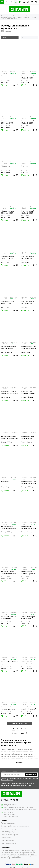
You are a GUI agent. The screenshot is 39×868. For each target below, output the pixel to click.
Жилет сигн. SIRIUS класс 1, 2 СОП (8, 302)
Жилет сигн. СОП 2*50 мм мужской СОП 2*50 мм (10, 392)
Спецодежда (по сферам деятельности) (15, 826)
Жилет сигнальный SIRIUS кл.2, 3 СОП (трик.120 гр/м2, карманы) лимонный (8, 122)
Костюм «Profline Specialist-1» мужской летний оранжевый (28, 708)
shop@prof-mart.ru (10, 805)
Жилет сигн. (5, 76)
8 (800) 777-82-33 (10, 800)
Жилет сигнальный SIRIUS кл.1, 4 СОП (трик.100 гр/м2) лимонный (8, 212)
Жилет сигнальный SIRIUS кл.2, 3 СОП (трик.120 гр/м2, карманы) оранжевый (28, 212)
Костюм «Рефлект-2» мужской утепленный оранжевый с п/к (28, 347)
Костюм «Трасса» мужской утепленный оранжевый (9, 573)
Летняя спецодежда (8, 823)
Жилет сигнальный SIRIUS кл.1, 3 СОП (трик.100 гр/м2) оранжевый (27, 257)
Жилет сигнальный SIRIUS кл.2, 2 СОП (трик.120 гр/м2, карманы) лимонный (28, 122)
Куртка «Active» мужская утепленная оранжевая (28, 393)
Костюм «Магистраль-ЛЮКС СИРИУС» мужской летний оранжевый (28, 618)
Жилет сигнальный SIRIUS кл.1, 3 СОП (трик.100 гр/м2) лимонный (8, 257)
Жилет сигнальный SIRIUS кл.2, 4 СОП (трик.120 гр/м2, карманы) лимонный (28, 77)
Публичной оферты (7, 780)
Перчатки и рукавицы (9, 843)
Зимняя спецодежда (8, 832)
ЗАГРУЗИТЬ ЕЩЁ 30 (20, 723)
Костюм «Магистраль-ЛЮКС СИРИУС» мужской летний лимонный (9, 618)
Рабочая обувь (6, 838)
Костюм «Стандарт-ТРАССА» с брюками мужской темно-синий (28, 573)
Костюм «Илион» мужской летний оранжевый (27, 663)
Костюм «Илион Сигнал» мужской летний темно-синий (10, 663)
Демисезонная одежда (9, 829)
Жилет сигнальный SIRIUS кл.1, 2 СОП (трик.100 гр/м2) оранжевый (27, 302)
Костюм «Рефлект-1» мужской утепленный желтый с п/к (28, 483)
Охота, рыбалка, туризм (9, 835)
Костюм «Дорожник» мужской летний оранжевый (8, 347)
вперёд (24, 733)
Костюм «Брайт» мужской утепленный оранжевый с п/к (28, 528)
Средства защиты (8, 841)
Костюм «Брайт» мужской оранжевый (8, 708)
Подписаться (31, 775)
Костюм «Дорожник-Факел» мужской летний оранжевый (10, 438)
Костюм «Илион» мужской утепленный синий (9, 528)
